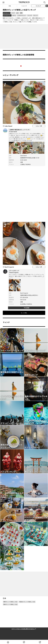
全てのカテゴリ (7, 15)
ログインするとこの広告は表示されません (24, 629)
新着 (10, 6)
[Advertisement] (24, 36)
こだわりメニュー (22, 15)
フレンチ (30, 15)
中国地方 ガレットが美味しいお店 (27, 602)
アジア (13, 13)
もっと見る (24, 313)
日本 (17, 13)
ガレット (36, 15)
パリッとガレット (27, 272)
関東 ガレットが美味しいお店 (10, 604)
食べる (14, 15)
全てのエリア (7, 13)
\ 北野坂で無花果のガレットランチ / (27, 131)
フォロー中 (24, 6)
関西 (21, 13)
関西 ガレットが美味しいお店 (10, 602)
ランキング (38, 6)
